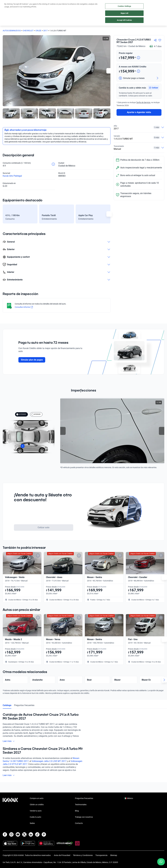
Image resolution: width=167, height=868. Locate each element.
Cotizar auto (44, 527)
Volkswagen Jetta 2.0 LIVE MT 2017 (49, 768)
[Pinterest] (44, 834)
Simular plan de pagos (32, 360)
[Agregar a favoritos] (160, 40)
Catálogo (7, 713)
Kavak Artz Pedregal (12, 176)
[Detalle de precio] (138, 58)
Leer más (9, 748)
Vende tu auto (36, 811)
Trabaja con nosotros (84, 817)
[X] (24, 834)
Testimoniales (81, 805)
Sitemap (114, 855)
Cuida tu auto (35, 817)
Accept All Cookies (124, 20)
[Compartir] (155, 40)
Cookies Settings (124, 6)
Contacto (79, 823)
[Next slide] (109, 71)
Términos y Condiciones (83, 855)
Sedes (32, 823)
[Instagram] (11, 834)
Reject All (124, 13)
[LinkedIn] (31, 834)
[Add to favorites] (43, 556)
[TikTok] (37, 834)
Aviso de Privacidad (62, 855)
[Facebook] (5, 834)
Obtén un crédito (37, 805)
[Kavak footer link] (10, 811)
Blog (77, 811)
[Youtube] (18, 834)
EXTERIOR (21, 414)
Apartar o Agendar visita (139, 135)
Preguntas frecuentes (24, 713)
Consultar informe (24, 307)
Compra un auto (37, 798)
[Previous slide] (63, 431)
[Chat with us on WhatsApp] (161, 862)
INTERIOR (36, 414)
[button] (153, 110)
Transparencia (101, 855)
